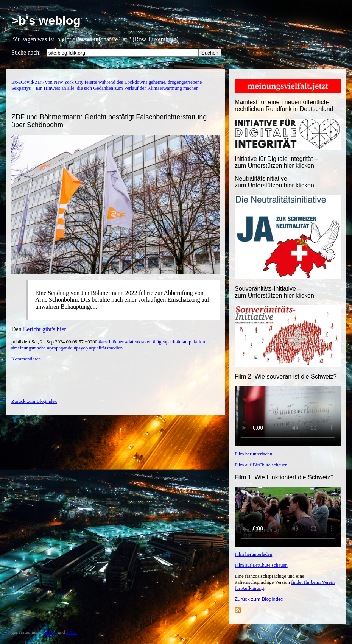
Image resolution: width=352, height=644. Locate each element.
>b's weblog (46, 20)
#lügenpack (164, 342)
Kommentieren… (29, 359)
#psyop (81, 348)
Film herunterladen (253, 454)
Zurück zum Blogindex (259, 599)
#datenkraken (138, 342)
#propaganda (60, 348)
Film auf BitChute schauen (261, 465)
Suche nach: (26, 52)
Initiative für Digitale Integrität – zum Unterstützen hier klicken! (276, 162)
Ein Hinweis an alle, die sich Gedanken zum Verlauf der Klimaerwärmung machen (117, 88)
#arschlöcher (111, 342)
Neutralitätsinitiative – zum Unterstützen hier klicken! (275, 182)
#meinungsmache (29, 348)
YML (71, 632)
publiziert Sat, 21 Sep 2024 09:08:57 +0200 (55, 342)
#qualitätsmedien (106, 348)
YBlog (50, 632)
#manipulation (191, 342)
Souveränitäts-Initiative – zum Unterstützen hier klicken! (275, 292)
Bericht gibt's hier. (45, 329)
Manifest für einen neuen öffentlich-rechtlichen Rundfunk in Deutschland (284, 105)
